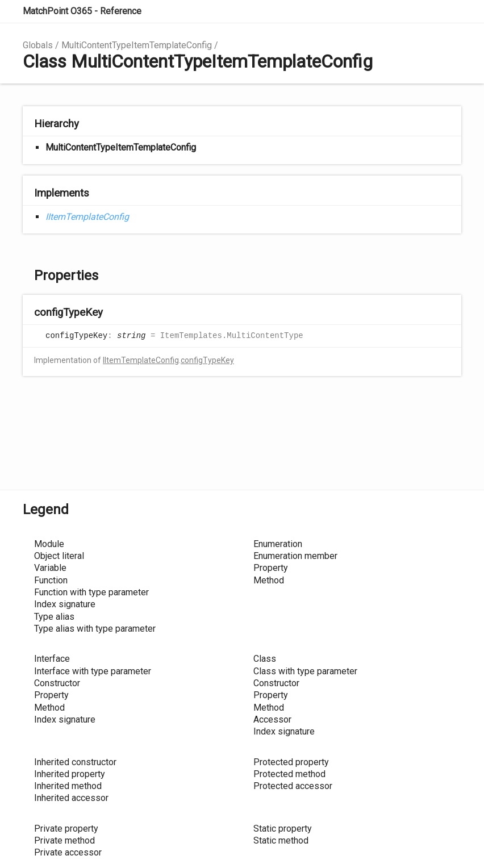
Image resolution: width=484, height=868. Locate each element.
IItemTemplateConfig (87, 217)
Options (425, 11)
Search (402, 11)
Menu (450, 11)
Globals (38, 45)
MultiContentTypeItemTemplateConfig (137, 45)
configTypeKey (207, 360)
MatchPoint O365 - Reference (82, 11)
